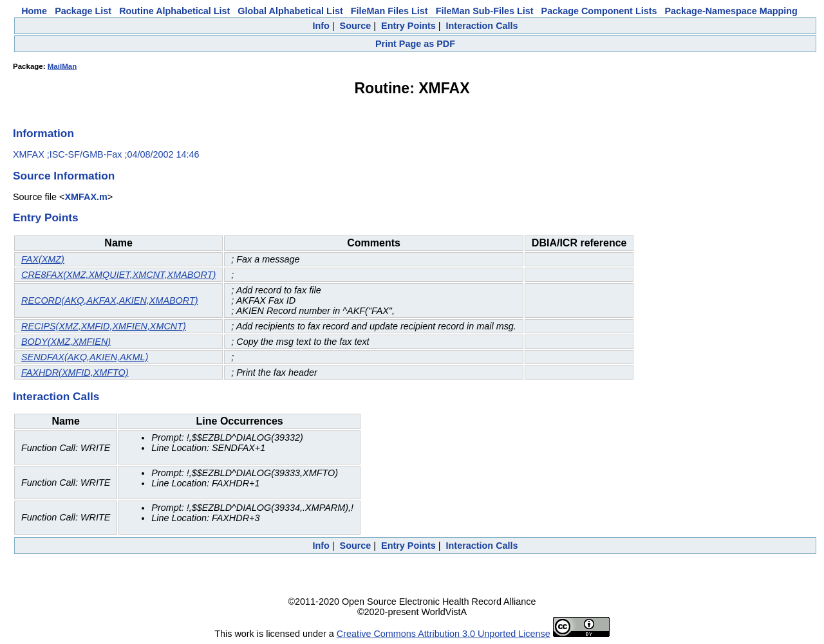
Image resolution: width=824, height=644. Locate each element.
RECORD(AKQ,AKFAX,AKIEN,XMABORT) (110, 300)
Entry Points (408, 26)
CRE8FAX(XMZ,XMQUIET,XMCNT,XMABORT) (118, 275)
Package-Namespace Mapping (731, 11)
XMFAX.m (86, 197)
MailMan (62, 66)
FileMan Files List (389, 11)
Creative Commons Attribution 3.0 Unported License (444, 634)
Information (43, 133)
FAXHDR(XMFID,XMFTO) (75, 373)
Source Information (64, 176)
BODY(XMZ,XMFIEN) (66, 342)
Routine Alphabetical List (174, 11)
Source (356, 26)
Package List (83, 11)
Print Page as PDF (415, 44)
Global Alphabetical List (290, 11)
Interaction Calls (482, 26)
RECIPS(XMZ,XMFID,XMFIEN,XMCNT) (104, 326)
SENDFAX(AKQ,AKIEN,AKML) (85, 357)
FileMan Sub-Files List (485, 11)
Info (321, 26)
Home (34, 11)
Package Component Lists (599, 11)
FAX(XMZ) (43, 259)
